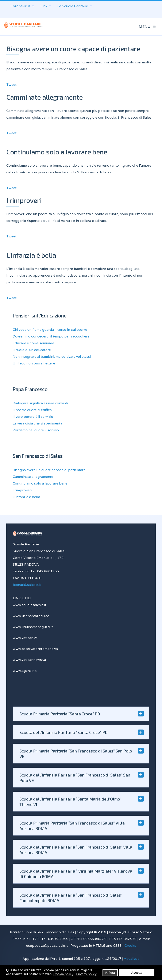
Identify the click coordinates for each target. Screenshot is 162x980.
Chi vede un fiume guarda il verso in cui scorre (50, 330)
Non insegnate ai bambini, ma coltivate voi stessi (52, 357)
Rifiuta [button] (110, 973)
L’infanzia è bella (31, 255)
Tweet (11, 85)
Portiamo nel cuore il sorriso (36, 430)
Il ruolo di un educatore (32, 350)
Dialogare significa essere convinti (40, 403)
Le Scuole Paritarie (75, 6)
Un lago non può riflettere (34, 363)
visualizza (132, 959)
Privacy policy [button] (86, 974)
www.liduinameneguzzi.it (33, 627)
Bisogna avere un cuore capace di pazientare (73, 48)
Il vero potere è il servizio (33, 417)
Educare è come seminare (33, 343)
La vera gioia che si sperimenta (37, 423)
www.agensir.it (25, 671)
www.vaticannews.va (29, 660)
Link (46, 6)
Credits (130, 946)
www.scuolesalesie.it (30, 605)
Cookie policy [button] (63, 974)
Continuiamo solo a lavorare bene (57, 152)
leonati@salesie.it (27, 585)
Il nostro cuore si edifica (32, 410)
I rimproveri (24, 200)
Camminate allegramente (45, 97)
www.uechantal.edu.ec (31, 616)
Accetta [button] (137, 973)
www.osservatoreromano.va (35, 649)
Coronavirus (22, 6)
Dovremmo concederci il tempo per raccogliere (51, 336)
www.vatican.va (25, 638)
